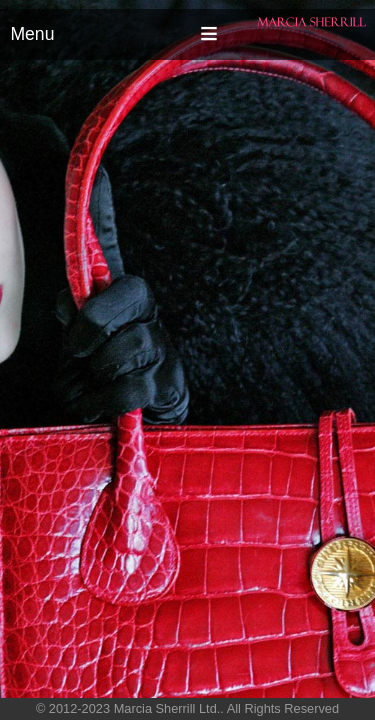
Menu (32, 34)
